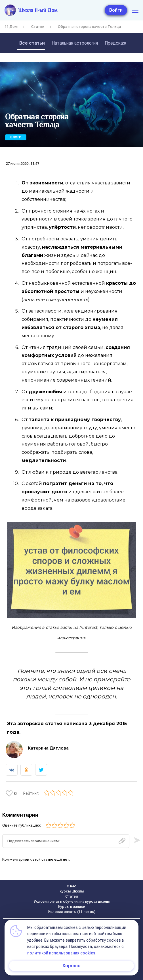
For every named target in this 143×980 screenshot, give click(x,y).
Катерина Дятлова (48, 748)
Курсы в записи (72, 907)
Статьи (38, 27)
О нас (71, 886)
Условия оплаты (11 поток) (72, 912)
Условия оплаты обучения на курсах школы (72, 902)
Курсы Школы (72, 891)
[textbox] (66, 841)
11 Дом (11, 27)
